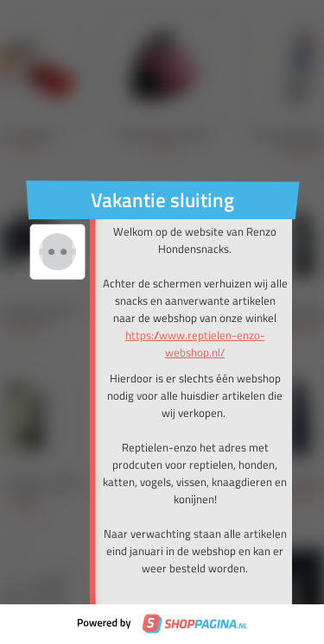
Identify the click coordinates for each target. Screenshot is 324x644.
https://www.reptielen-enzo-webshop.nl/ (195, 344)
